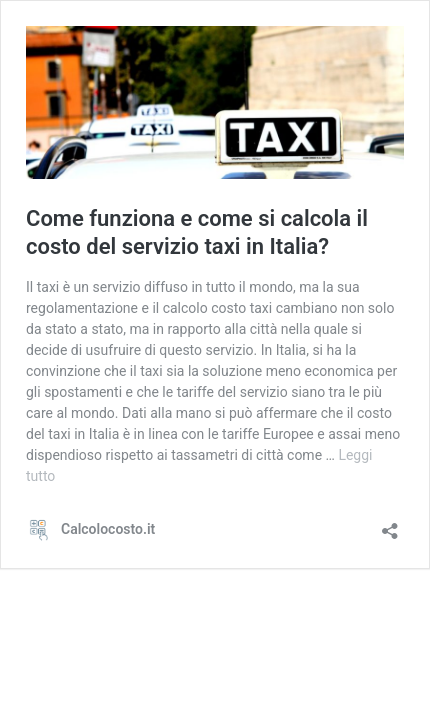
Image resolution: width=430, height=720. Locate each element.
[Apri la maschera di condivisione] (390, 524)
